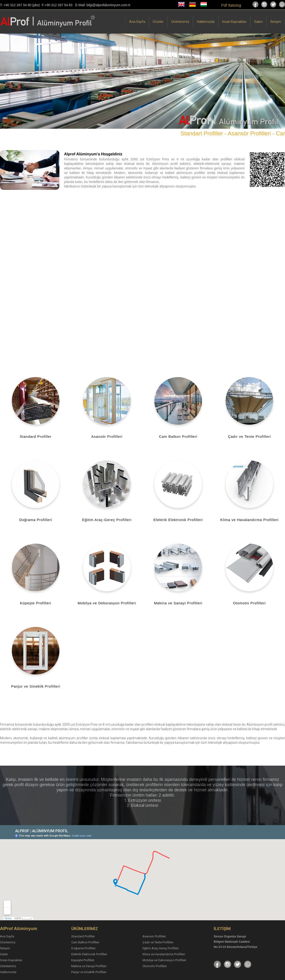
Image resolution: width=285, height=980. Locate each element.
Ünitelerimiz (180, 22)
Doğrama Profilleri (83, 948)
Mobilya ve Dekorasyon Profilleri (164, 960)
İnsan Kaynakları (234, 22)
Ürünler (158, 22)
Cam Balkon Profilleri (85, 942)
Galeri (258, 22)
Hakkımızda (206, 22)
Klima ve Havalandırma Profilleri (164, 954)
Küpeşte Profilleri (83, 960)
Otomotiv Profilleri (155, 966)
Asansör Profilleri (154, 936)
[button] (4, 81)
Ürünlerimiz (8, 942)
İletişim (276, 22)
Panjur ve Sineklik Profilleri (89, 972)
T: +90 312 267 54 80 (16, 5)
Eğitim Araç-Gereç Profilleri (161, 948)
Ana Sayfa (137, 22)
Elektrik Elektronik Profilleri (89, 954)
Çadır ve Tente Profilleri (158, 942)
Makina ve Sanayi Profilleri (89, 966)
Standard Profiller (83, 936)
